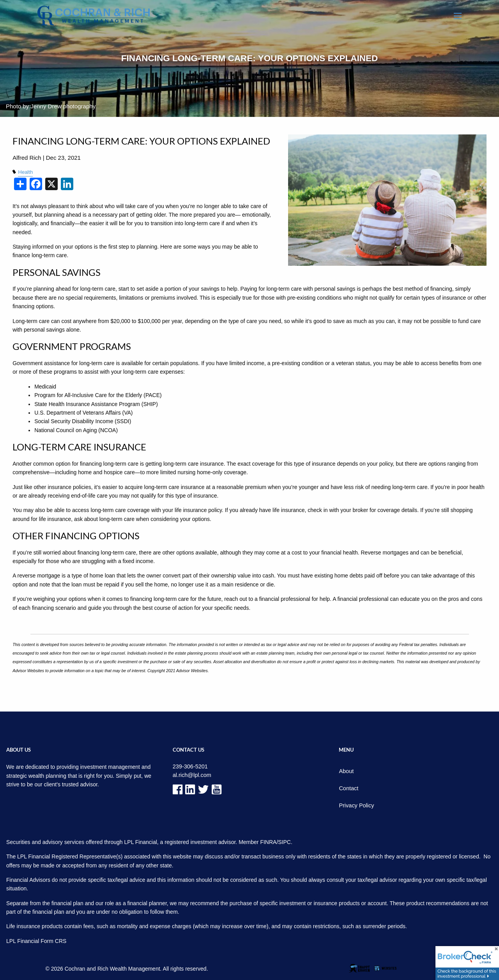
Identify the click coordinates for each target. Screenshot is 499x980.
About (346, 771)
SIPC (284, 841)
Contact (348, 788)
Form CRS (53, 940)
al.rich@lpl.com (191, 775)
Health (25, 172)
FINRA (268, 841)
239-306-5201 (190, 766)
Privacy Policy (356, 805)
